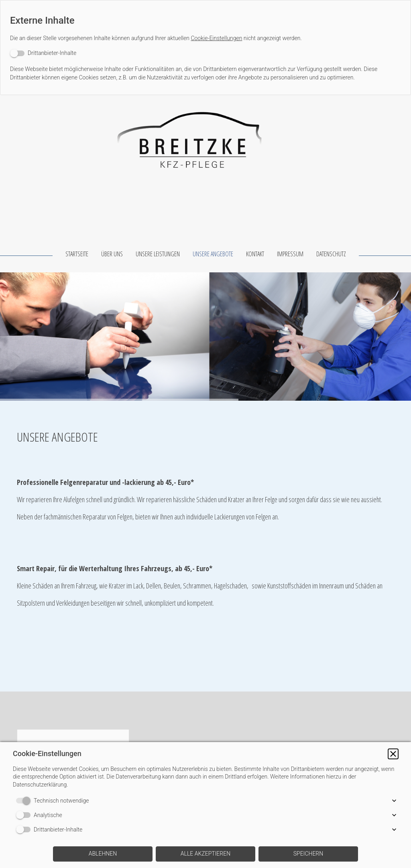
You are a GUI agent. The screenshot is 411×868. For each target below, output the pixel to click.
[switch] (43, 53)
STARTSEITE (77, 254)
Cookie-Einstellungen (216, 38)
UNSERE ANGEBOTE (213, 254)
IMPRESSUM (290, 254)
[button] (393, 754)
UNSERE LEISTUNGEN (158, 254)
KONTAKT (255, 254)
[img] (205, 135)
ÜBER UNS (112, 254)
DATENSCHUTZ (331, 254)
